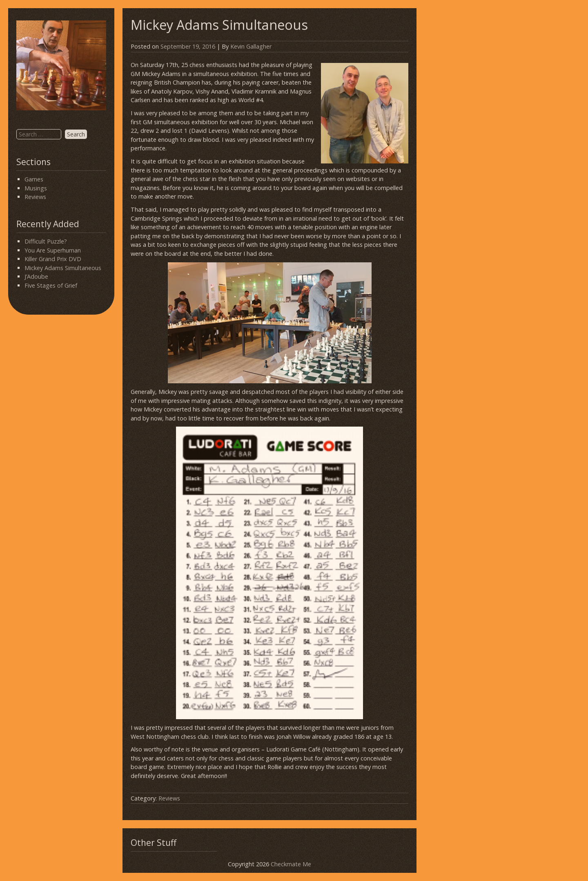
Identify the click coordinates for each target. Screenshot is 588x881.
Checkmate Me (291, 864)
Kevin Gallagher (251, 46)
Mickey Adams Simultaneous (63, 268)
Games (34, 179)
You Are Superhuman (53, 250)
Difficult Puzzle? (46, 241)
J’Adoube (36, 276)
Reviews (35, 197)
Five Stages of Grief (51, 285)
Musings (36, 188)
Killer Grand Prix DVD (53, 259)
